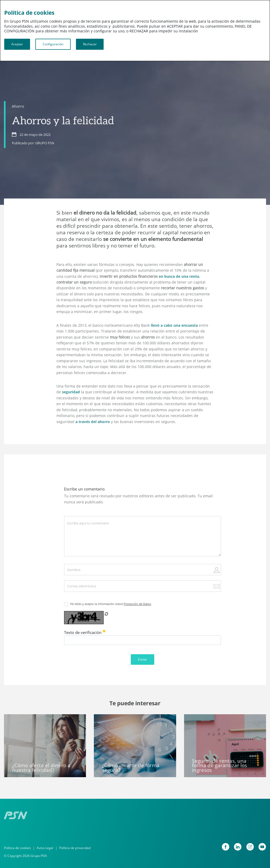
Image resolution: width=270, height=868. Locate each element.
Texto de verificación (85, 633)
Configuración (53, 44)
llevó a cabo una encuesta (174, 325)
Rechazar (90, 44)
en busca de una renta (179, 276)
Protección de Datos (137, 604)
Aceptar (17, 44)
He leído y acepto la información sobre (111, 604)
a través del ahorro (93, 422)
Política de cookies (17, 848)
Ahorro (18, 106)
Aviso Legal (45, 848)
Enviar (143, 659)
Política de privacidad (75, 848)
